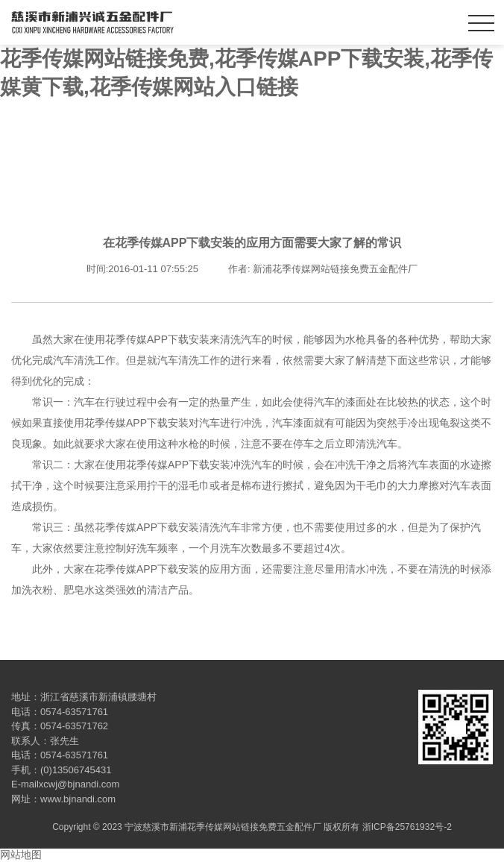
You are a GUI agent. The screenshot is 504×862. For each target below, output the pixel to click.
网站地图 (21, 855)
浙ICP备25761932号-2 (407, 827)
